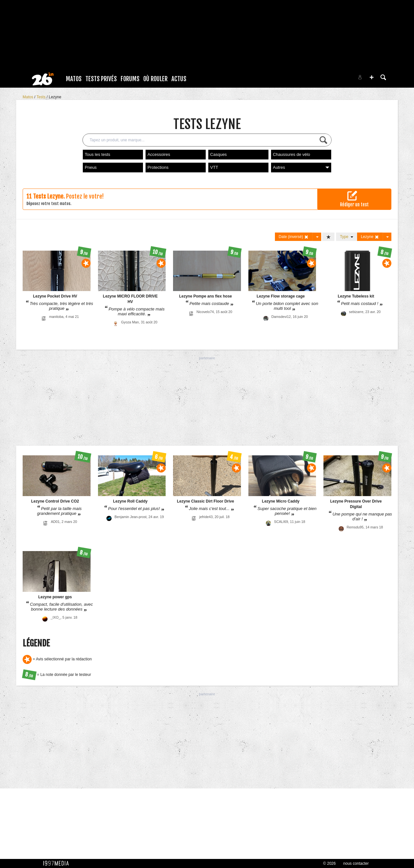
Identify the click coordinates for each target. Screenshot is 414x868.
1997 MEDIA (58, 863)
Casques (218, 154)
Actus (179, 79)
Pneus (91, 167)
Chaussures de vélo (292, 154)
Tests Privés (101, 79)
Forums (130, 79)
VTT (214, 167)
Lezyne (55, 97)
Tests (42, 97)
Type (347, 237)
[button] (372, 77)
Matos (74, 79)
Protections (158, 167)
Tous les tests (98, 154)
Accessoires (159, 154)
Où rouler (155, 79)
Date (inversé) (294, 237)
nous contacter (356, 863)
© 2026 (329, 863)
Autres (301, 167)
